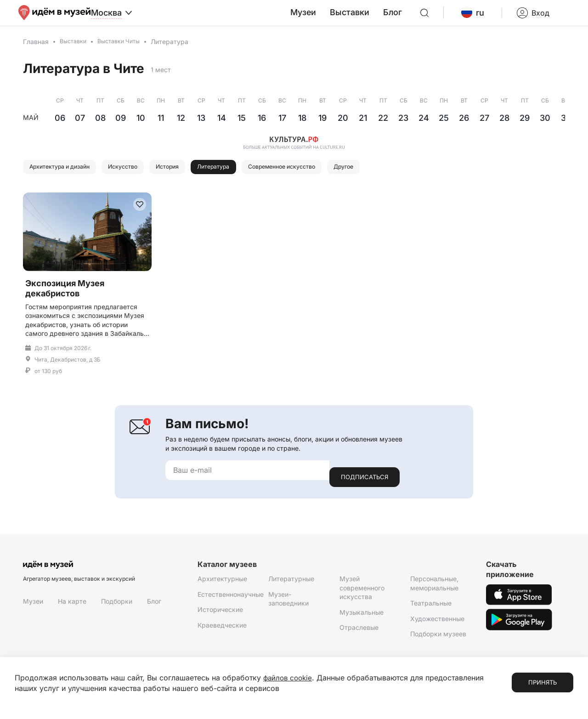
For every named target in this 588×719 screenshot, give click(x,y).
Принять (543, 683)
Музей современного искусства (362, 594)
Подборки (117, 608)
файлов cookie (289, 678)
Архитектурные (222, 585)
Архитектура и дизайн (67, 178)
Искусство (141, 178)
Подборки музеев (438, 640)
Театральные (431, 609)
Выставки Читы (125, 52)
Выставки (375, 18)
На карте (72, 608)
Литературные (291, 585)
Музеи (333, 18)
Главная (36, 52)
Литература (245, 178)
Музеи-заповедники (288, 605)
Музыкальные (362, 619)
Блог (414, 18)
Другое (400, 178)
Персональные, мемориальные (434, 590)
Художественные (437, 625)
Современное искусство (326, 178)
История (192, 178)
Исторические (220, 616)
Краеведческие (222, 631)
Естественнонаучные (231, 600)
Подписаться (365, 483)
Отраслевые (359, 634)
